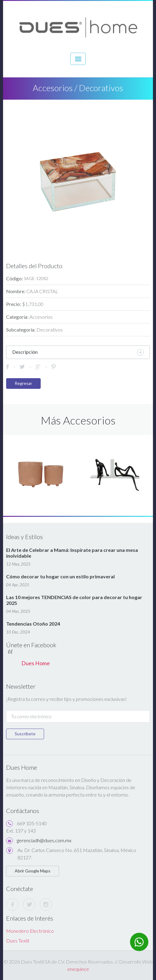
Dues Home (36, 663)
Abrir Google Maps (33, 871)
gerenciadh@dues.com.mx (44, 840)
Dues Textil (18, 941)
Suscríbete (25, 734)
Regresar (23, 383)
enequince (78, 969)
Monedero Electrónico (30, 931)
